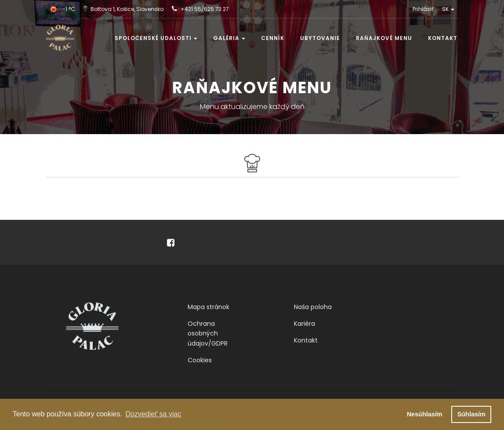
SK (448, 9)
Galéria (229, 38)
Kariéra (305, 324)
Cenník (273, 38)
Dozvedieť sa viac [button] (153, 414)
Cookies (200, 360)
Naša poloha (313, 307)
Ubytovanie (320, 38)
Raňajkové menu (384, 38)
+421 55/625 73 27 (205, 9)
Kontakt (443, 38)
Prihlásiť (423, 9)
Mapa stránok (208, 307)
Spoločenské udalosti (156, 38)
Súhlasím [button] (471, 414)
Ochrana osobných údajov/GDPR (208, 333)
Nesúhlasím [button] (425, 414)
